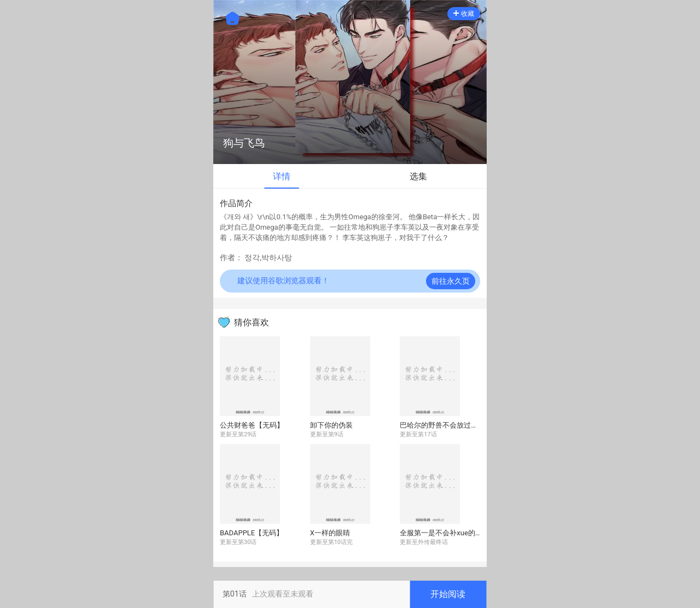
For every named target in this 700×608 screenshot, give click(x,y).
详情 (282, 176)
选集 (418, 176)
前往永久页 (451, 281)
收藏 (464, 14)
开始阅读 (448, 594)
